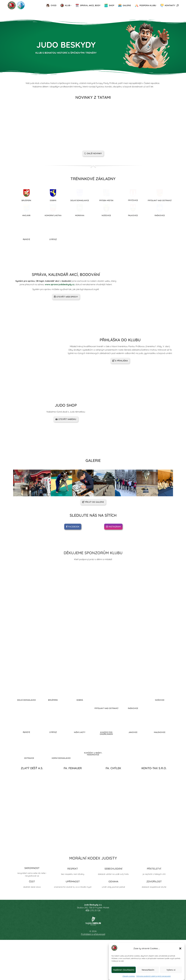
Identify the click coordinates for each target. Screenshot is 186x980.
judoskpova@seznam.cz (127, 3)
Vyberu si (171, 970)
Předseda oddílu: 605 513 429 (52, 3)
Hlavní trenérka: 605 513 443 (21, 3)
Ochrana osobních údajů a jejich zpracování (154, 976)
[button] (180, 948)
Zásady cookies (129, 976)
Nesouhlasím (148, 970)
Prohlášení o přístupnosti (93, 969)
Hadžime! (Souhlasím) (124, 970)
